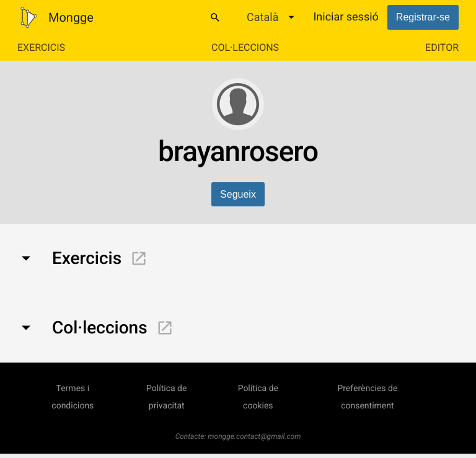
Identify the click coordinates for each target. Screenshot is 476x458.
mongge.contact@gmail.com (254, 436)
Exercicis (41, 47)
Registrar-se (423, 17)
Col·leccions (245, 47)
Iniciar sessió (346, 17)
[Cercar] (215, 17)
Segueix (238, 194)
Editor (442, 47)
